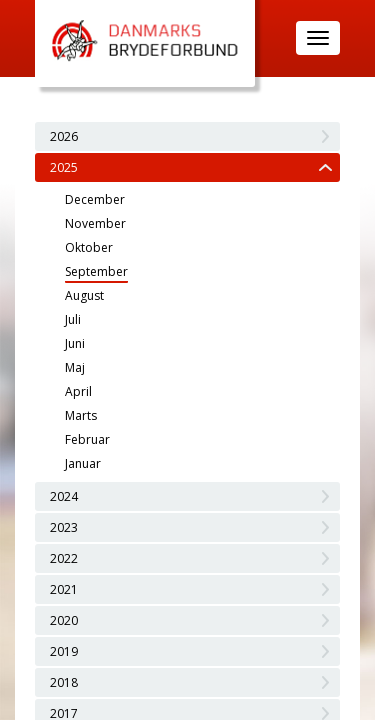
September (96, 271)
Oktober (89, 247)
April (78, 391)
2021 (64, 589)
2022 (64, 558)
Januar (83, 463)
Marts (81, 415)
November (95, 223)
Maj (75, 367)
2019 (64, 651)
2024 (64, 496)
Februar (87, 439)
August (84, 295)
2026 (64, 136)
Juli (73, 319)
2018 (64, 682)
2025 (64, 167)
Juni (75, 343)
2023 (64, 527)
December (95, 199)
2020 (64, 620)
